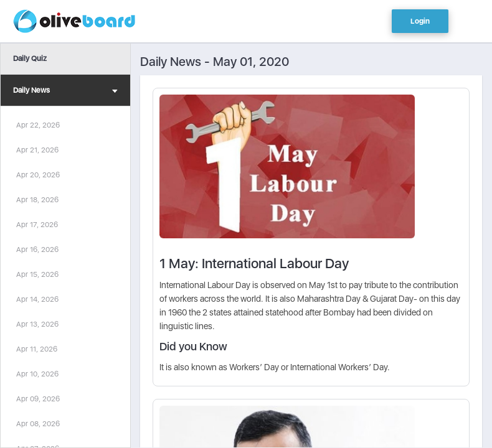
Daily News (65, 92)
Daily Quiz (30, 58)
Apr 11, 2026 (37, 349)
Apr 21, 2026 (37, 150)
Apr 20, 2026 (38, 175)
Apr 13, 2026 (37, 324)
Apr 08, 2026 (38, 424)
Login (420, 21)
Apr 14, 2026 (37, 299)
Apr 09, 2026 (38, 399)
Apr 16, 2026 (37, 250)
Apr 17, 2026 (37, 225)
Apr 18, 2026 (37, 200)
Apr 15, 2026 (37, 274)
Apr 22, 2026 (38, 125)
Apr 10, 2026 (37, 374)
